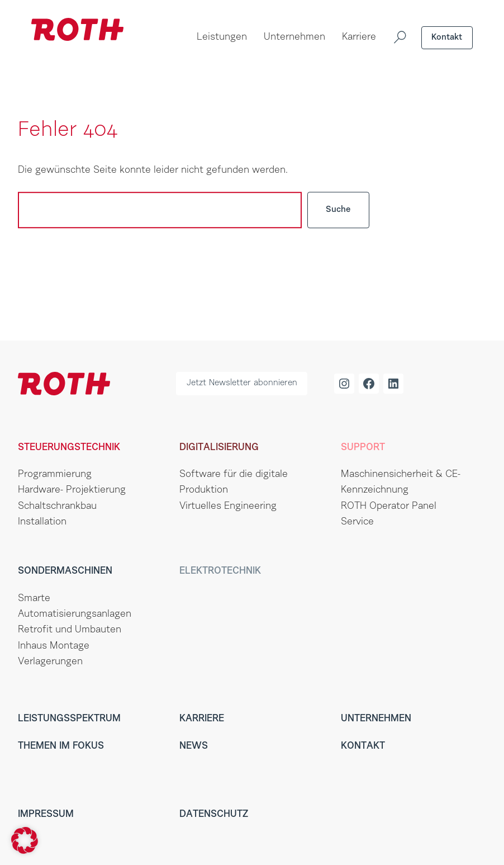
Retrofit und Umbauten (70, 630)
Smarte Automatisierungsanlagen (75, 607)
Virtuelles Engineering (228, 507)
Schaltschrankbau (57, 507)
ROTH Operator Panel (389, 507)
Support (363, 448)
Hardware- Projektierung (72, 490)
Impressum (46, 815)
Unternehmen (294, 37)
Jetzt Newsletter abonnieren (242, 383)
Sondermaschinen (65, 571)
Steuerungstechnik (69, 448)
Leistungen (222, 37)
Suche (338, 210)
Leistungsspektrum (69, 719)
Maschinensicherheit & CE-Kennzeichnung (401, 483)
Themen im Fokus (61, 746)
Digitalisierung (219, 448)
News (194, 746)
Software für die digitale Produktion (234, 483)
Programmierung (55, 475)
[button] (25, 840)
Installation (42, 522)
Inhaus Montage (54, 646)
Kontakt (447, 38)
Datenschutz (214, 815)
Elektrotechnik (220, 571)
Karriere (359, 37)
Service (357, 522)
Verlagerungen (50, 662)
